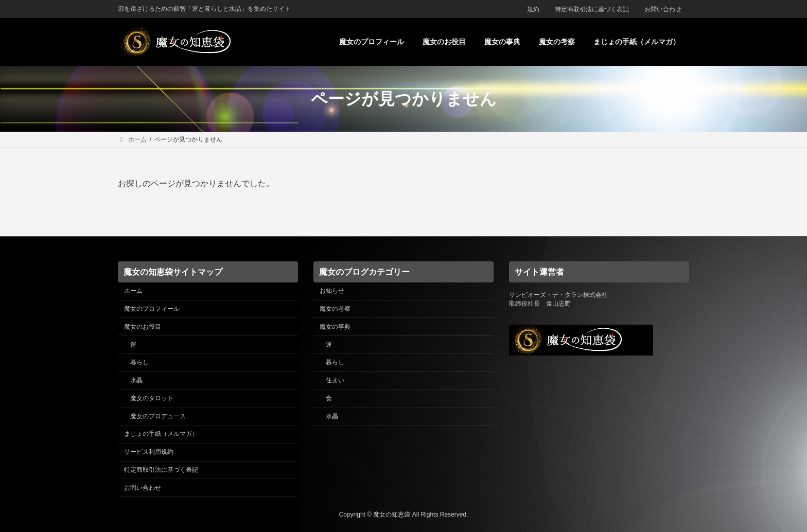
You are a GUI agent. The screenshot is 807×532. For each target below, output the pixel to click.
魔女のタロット (152, 398)
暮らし (139, 362)
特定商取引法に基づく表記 (592, 9)
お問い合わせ (663, 9)
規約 (533, 9)
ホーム (133, 291)
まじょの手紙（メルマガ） (161, 434)
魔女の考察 (335, 309)
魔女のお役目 (143, 326)
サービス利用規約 (149, 452)
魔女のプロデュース (158, 416)
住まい (335, 380)
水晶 (136, 380)
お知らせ (332, 291)
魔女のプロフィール (152, 309)
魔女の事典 (335, 326)
